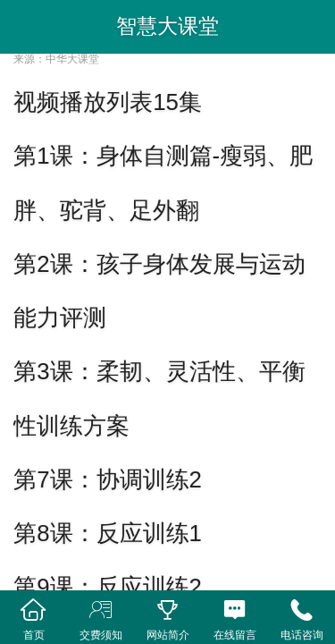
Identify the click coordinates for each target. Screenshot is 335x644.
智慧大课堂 (167, 26)
